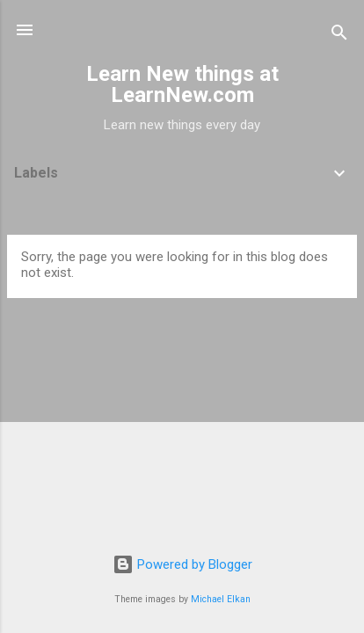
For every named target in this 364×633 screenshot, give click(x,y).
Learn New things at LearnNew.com (182, 84)
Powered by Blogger (182, 564)
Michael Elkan (221, 599)
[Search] (339, 36)
